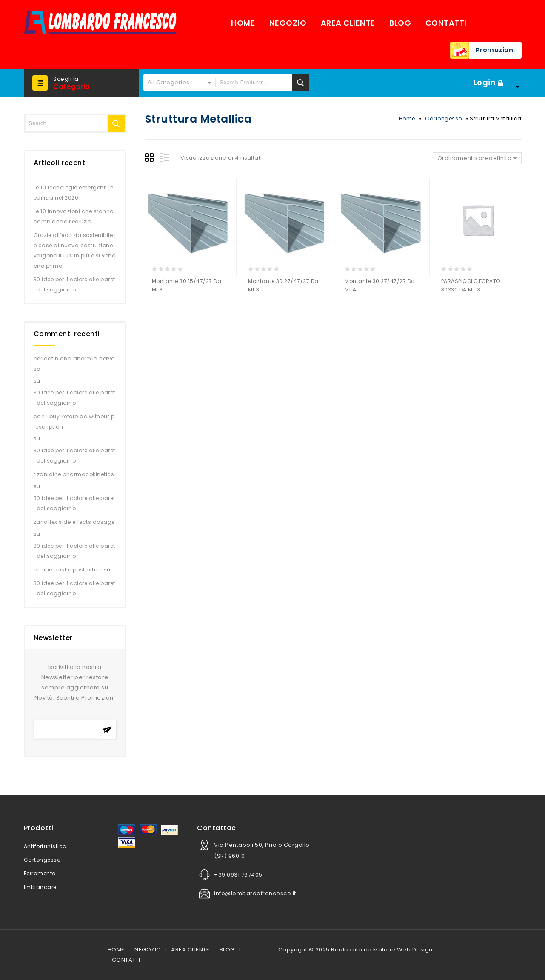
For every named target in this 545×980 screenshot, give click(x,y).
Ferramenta (40, 873)
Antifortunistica (45, 846)
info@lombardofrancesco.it (255, 893)
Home (407, 119)
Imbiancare (40, 887)
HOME (243, 23)
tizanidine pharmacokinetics (74, 474)
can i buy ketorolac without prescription (74, 421)
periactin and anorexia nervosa (74, 364)
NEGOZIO (288, 23)
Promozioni (495, 50)
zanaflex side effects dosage (74, 522)
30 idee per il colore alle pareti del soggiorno (74, 284)
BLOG (400, 23)
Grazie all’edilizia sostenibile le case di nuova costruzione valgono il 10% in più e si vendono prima (75, 250)
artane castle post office (68, 570)
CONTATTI (446, 23)
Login (486, 82)
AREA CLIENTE (348, 23)
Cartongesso (444, 119)
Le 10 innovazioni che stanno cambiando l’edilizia (74, 216)
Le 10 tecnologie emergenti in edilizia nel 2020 (74, 193)
